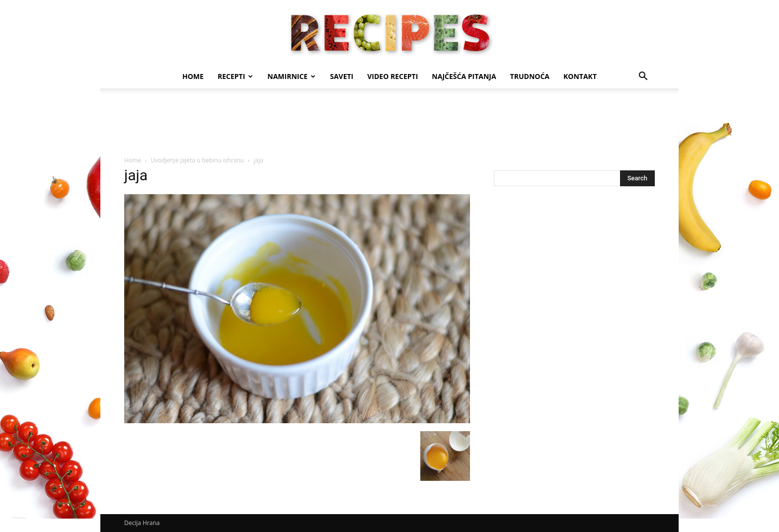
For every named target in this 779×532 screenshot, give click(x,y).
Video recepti (392, 76)
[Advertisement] (389, 123)
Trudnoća (530, 76)
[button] (643, 77)
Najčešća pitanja (464, 76)
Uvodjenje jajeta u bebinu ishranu (197, 160)
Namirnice (291, 76)
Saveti (342, 76)
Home (193, 76)
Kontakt (580, 76)
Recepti (235, 76)
